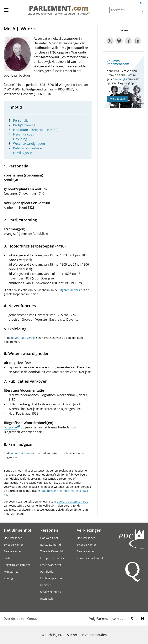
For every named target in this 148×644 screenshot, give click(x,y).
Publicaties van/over (28, 148)
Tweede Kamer (13, 545)
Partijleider (47, 572)
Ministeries (11, 572)
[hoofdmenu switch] (6, 12)
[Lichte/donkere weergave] (143, 4)
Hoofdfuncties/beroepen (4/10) (36, 130)
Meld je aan (117, 99)
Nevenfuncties (24, 134)
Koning (8, 578)
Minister (46, 585)
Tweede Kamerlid (52, 551)
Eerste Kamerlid (51, 545)
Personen (49, 530)
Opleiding (20, 139)
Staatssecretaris (51, 592)
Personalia (21, 120)
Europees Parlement (90, 558)
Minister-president (52, 578)
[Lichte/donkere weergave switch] (143, 3)
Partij (7, 558)
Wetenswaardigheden (29, 144)
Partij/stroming (24, 125)
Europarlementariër (53, 558)
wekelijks (121, 79)
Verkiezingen (89, 530)
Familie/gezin (23, 153)
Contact (33, 619)
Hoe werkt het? (50, 538)
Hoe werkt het (13, 538)
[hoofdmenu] (8, 12)
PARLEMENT (59, 8)
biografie (10, 427)
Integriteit (47, 598)
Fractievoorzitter (51, 565)
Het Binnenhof (18, 530)
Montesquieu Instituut (72, 14)
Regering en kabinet (17, 565)
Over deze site (14, 619)
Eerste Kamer (13, 551)
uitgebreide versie (70, 290)
